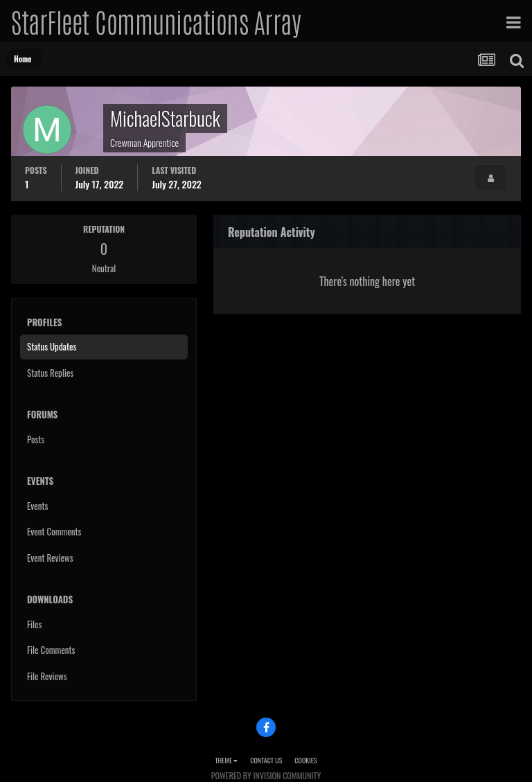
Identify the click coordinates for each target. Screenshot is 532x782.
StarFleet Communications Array (156, 21)
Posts (36, 439)
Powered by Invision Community (266, 775)
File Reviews (47, 676)
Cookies (305, 760)
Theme (226, 760)
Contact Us (266, 760)
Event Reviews (50, 558)
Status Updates (52, 346)
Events (37, 506)
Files (34, 624)
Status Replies (50, 373)
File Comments (51, 650)
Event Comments (54, 531)
